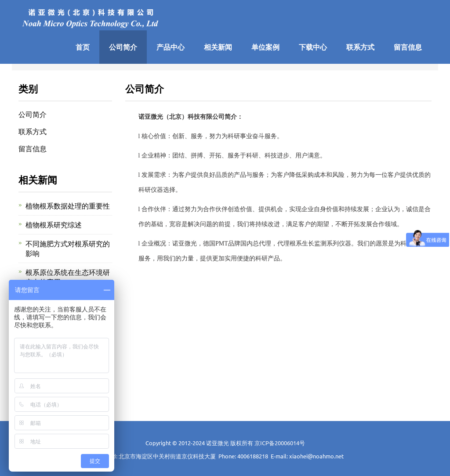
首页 (83, 47)
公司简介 (123, 47)
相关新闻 (218, 47)
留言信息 (408, 47)
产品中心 (171, 47)
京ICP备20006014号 (280, 443)
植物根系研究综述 (54, 224)
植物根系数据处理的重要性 (68, 205)
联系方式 (360, 47)
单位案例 (265, 47)
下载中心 (313, 47)
